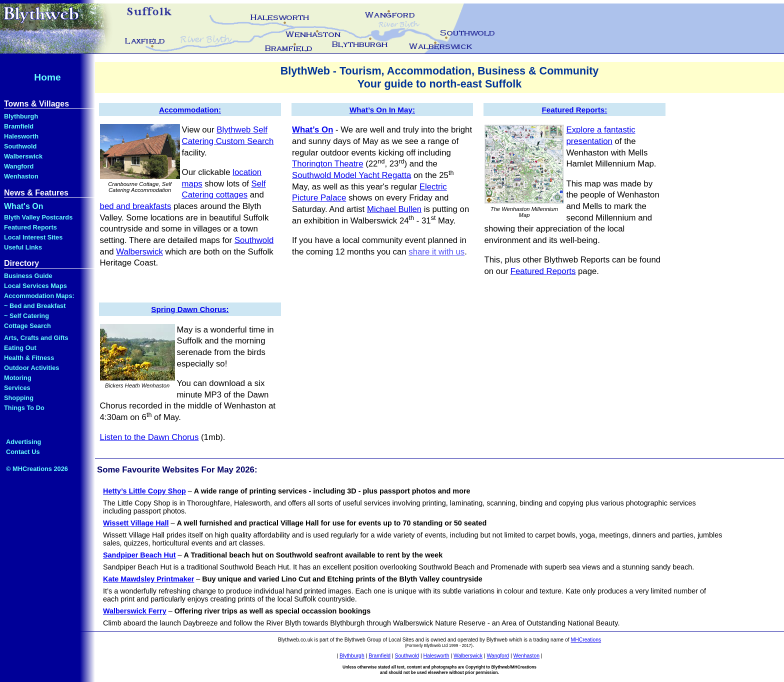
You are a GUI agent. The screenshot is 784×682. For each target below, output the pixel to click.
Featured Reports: (574, 110)
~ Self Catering (26, 316)
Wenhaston (21, 176)
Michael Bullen (394, 209)
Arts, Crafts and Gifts (36, 338)
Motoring (18, 378)
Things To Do (24, 408)
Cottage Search (27, 326)
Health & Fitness (29, 358)
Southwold (20, 146)
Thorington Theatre (327, 164)
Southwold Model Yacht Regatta (351, 175)
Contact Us (23, 452)
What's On (23, 206)
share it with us (436, 252)
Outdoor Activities (31, 368)
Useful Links (23, 247)
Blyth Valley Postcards (38, 217)
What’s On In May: (382, 110)
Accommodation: (190, 110)
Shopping (19, 398)
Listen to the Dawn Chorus (149, 437)
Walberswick (23, 156)
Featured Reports (30, 227)
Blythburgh (21, 116)
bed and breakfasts (136, 206)
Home (47, 77)
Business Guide (28, 276)
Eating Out (20, 348)
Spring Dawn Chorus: (190, 309)
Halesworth (21, 136)
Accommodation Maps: (39, 296)
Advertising (23, 442)
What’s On (312, 130)
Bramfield (19, 126)
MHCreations (586, 640)
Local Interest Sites (33, 237)
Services (17, 388)
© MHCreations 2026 (37, 469)
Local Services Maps (35, 286)
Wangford (19, 166)
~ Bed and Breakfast (35, 306)
